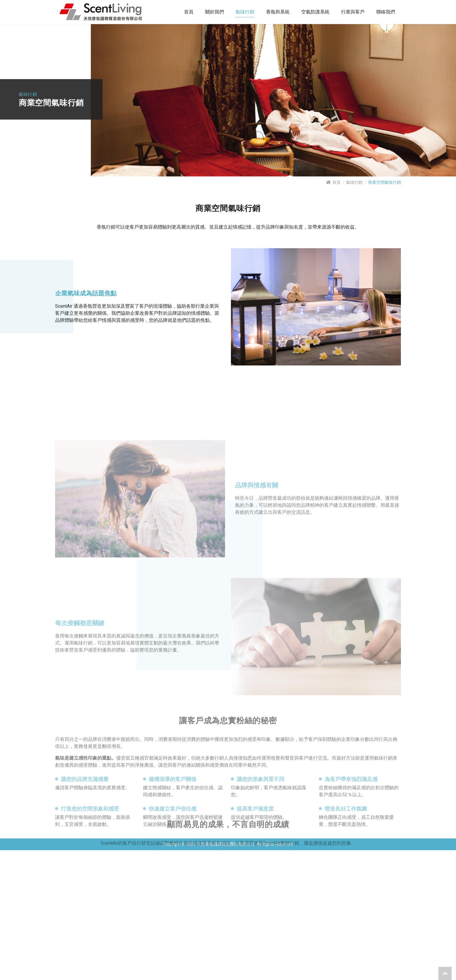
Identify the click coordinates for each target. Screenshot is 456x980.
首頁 (336, 182)
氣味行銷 (354, 182)
